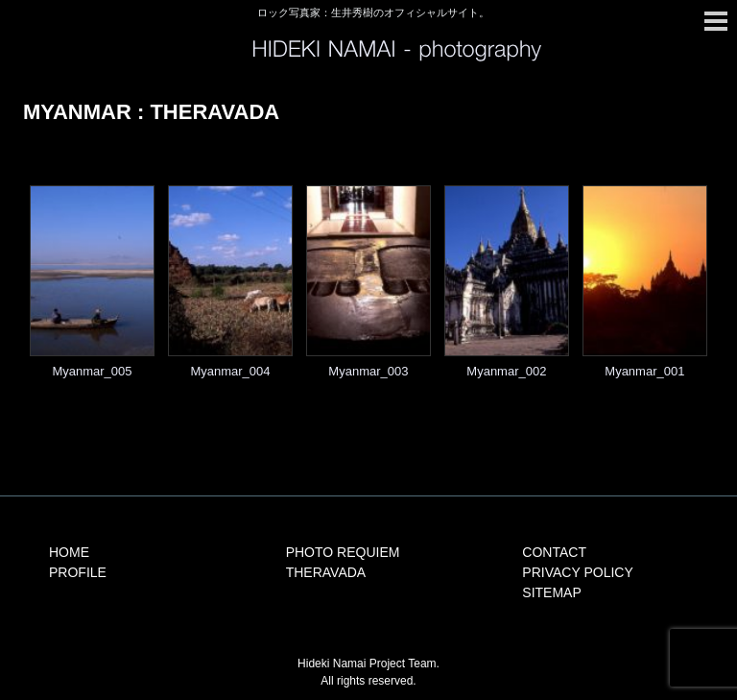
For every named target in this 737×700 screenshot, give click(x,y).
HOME (69, 552)
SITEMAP (551, 592)
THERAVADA (326, 572)
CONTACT (554, 552)
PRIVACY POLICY (577, 572)
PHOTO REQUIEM (343, 552)
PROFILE (78, 572)
